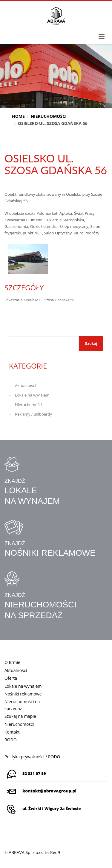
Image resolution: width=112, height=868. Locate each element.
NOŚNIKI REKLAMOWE (50, 553)
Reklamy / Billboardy (33, 414)
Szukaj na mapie (20, 716)
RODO (11, 740)
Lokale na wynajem (32, 395)
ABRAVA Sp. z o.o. (26, 852)
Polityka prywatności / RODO (32, 757)
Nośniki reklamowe (23, 694)
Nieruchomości (29, 405)
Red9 (55, 852)
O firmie (12, 662)
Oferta (11, 678)
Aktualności (25, 386)
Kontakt (12, 732)
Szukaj (91, 343)
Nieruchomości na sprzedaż (22, 705)
